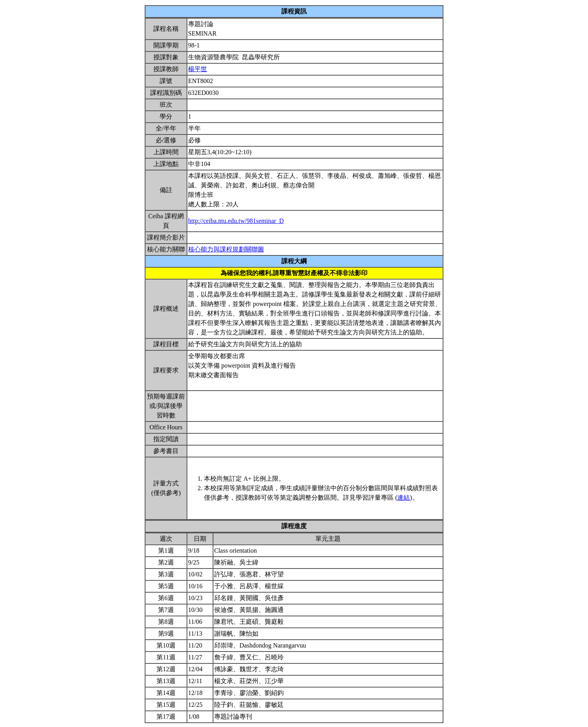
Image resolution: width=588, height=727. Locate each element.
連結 (403, 498)
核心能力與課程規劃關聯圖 (226, 249)
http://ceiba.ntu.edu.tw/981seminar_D (236, 221)
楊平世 (198, 69)
